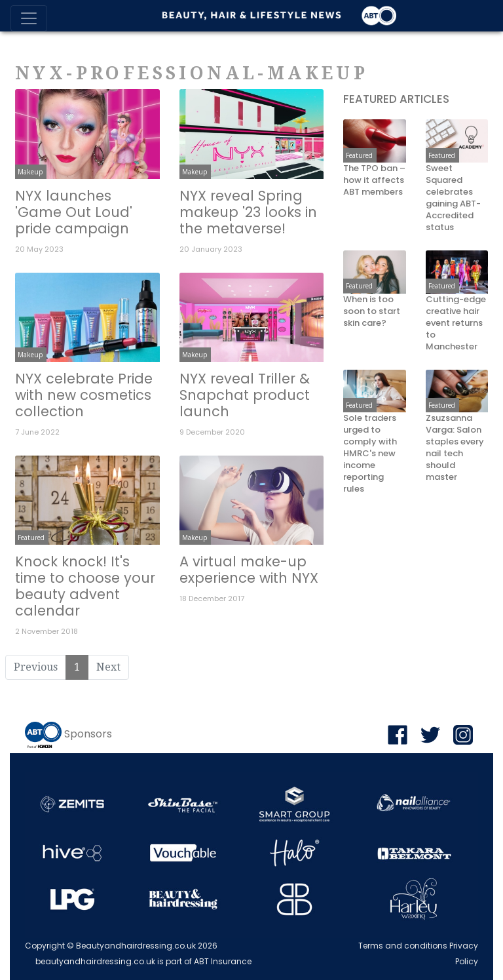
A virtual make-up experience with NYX (249, 570)
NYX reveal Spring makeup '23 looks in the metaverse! (248, 212)
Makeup (30, 172)
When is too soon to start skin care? (372, 311)
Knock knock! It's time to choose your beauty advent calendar (85, 586)
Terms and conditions (403, 946)
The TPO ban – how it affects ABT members (374, 180)
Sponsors (88, 735)
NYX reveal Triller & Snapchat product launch (245, 395)
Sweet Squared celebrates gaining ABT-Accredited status (453, 198)
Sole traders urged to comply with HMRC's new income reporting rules (370, 454)
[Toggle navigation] (29, 18)
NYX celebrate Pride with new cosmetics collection (84, 395)
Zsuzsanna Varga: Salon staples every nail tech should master (455, 448)
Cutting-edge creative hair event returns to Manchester (456, 323)
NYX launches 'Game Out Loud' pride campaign (74, 212)
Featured (31, 538)
